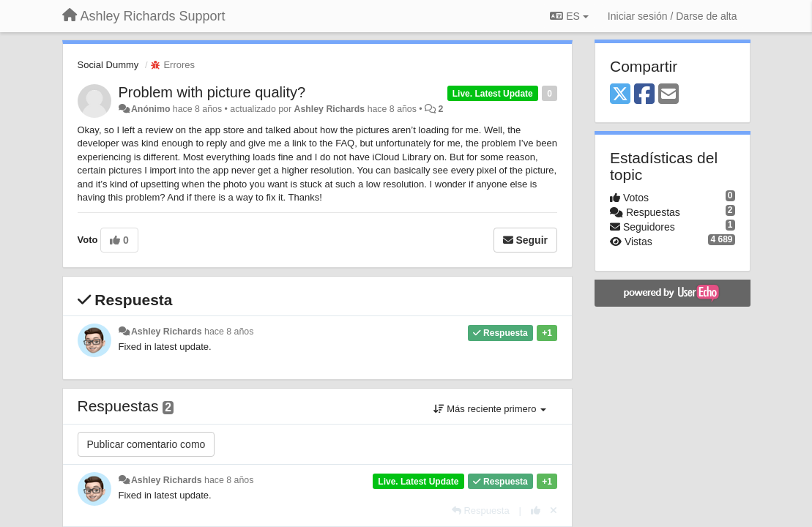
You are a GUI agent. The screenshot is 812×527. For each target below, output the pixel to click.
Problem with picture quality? (212, 92)
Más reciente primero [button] (490, 409)
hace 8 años (229, 332)
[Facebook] (644, 95)
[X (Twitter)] (620, 95)
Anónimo (150, 109)
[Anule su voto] (554, 511)
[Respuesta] (481, 511)
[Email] (668, 95)
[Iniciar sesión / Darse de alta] (673, 16)
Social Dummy (108, 65)
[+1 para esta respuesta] (536, 511)
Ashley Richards (329, 109)
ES (569, 16)
